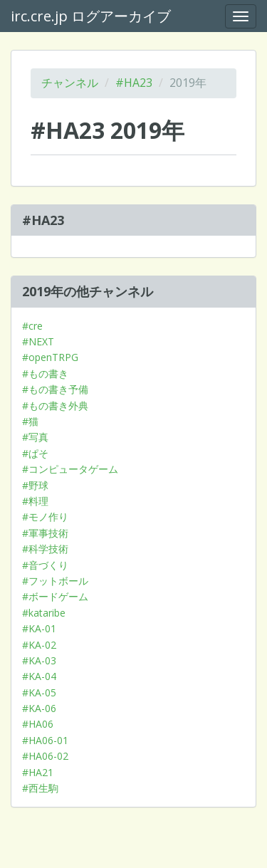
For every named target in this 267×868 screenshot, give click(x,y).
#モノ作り (45, 517)
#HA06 (38, 724)
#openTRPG (50, 357)
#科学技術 (45, 549)
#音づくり (45, 565)
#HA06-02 (45, 756)
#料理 (35, 501)
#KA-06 (39, 708)
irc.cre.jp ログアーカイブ (91, 16)
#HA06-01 (45, 740)
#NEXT (38, 341)
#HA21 (38, 772)
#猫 (30, 421)
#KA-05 (39, 692)
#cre (32, 326)
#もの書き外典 (55, 406)
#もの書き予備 (55, 389)
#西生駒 (40, 788)
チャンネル (70, 83)
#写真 (35, 437)
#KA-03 (39, 660)
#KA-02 (39, 645)
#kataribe (44, 613)
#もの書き (45, 373)
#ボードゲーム (55, 596)
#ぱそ (35, 453)
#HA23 (134, 83)
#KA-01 (39, 628)
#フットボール (55, 581)
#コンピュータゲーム (70, 469)
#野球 (35, 485)
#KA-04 (39, 676)
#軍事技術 (45, 533)
